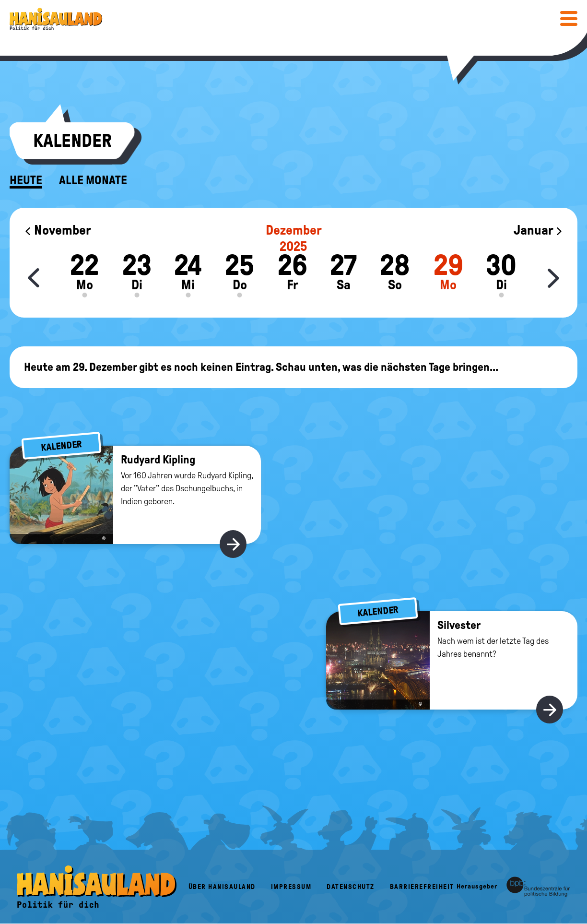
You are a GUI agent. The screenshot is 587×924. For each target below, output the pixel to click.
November (58, 230)
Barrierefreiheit (422, 887)
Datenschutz (351, 887)
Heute (26, 180)
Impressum (291, 887)
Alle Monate (93, 180)
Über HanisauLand (222, 887)
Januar (538, 230)
